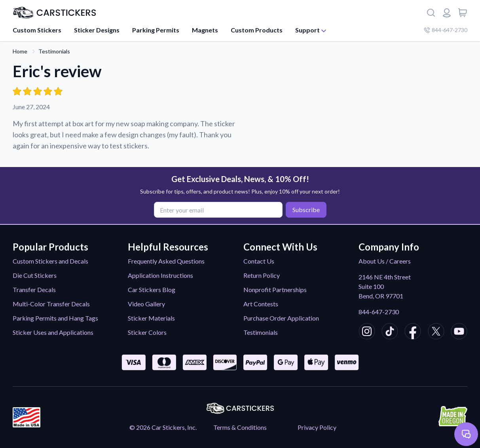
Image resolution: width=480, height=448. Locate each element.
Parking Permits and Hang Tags (55, 318)
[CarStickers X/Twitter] (436, 332)
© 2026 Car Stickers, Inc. (163, 427)
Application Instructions (160, 275)
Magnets (205, 30)
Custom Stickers (37, 30)
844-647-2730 (379, 312)
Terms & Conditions (240, 427)
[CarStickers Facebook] (413, 332)
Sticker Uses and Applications (53, 332)
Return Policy (262, 275)
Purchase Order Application (281, 318)
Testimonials (54, 51)
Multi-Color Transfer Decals (51, 304)
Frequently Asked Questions (166, 261)
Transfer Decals (34, 289)
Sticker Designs (97, 30)
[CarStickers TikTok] (390, 332)
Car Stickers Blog (152, 289)
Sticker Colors (147, 332)
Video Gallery (146, 304)
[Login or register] (447, 13)
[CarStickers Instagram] (367, 332)
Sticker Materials (151, 318)
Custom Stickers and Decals (50, 261)
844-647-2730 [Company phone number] (446, 30)
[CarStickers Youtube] (459, 332)
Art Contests (261, 304)
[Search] (431, 13)
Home (20, 51)
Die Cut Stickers (35, 275)
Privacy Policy (317, 427)
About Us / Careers (385, 261)
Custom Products (257, 30)
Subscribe (306, 210)
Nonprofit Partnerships (275, 289)
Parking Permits (156, 30)
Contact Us (259, 261)
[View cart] (463, 13)
